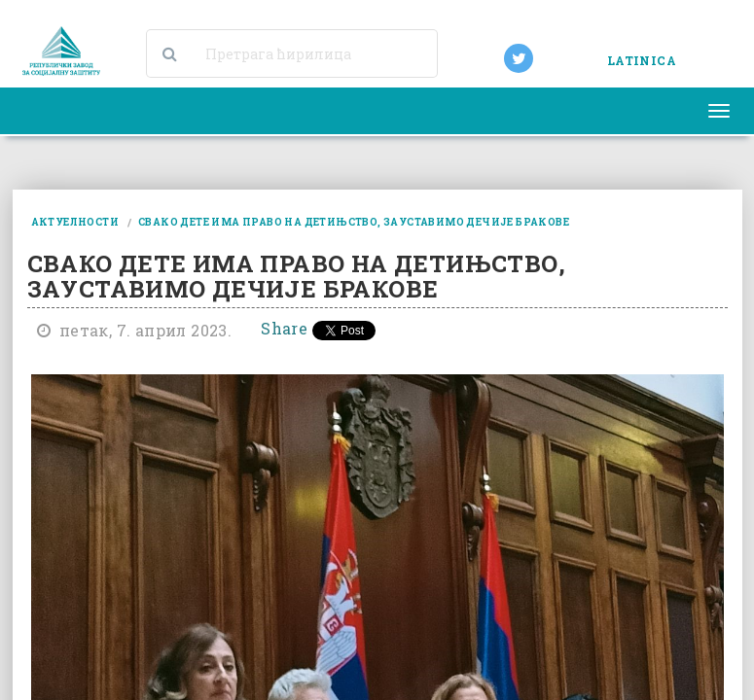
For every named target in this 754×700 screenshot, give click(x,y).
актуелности (75, 222)
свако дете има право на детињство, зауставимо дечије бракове (354, 222)
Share (284, 328)
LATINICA (642, 60)
